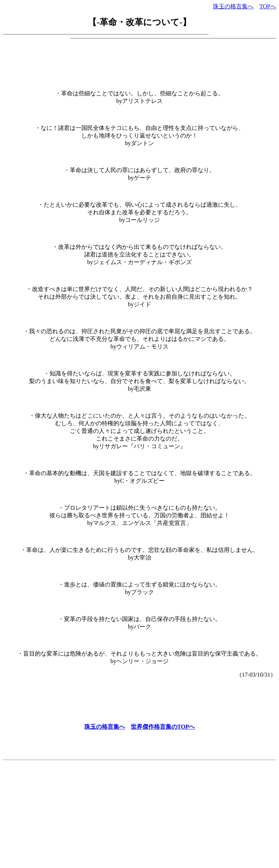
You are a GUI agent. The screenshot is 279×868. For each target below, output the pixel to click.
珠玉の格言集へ (233, 6)
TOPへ (268, 6)
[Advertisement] (139, 61)
